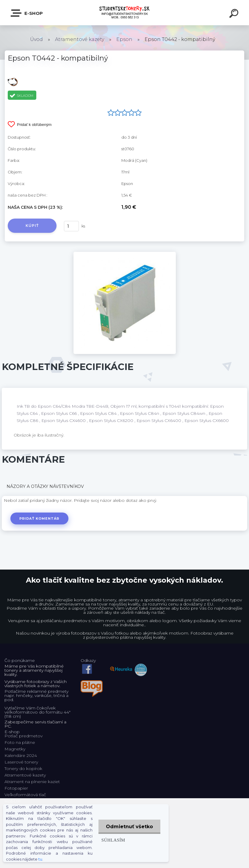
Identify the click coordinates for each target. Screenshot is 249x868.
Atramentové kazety (80, 39)
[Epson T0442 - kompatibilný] (125, 254)
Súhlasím (113, 840)
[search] (235, 14)
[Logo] (124, 13)
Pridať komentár (39, 518)
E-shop (27, 13)
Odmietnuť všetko (129, 827)
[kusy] (71, 226)
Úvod (36, 39)
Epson (124, 39)
